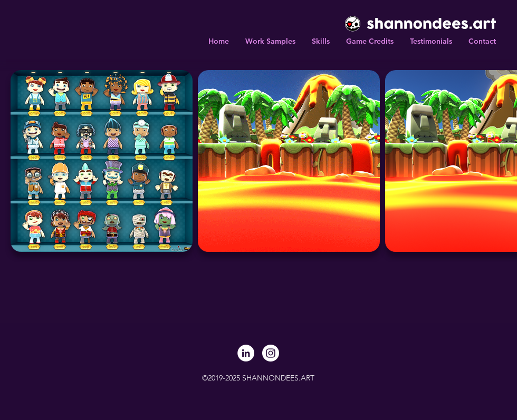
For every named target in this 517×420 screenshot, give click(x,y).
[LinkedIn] (246, 353)
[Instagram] (271, 353)
